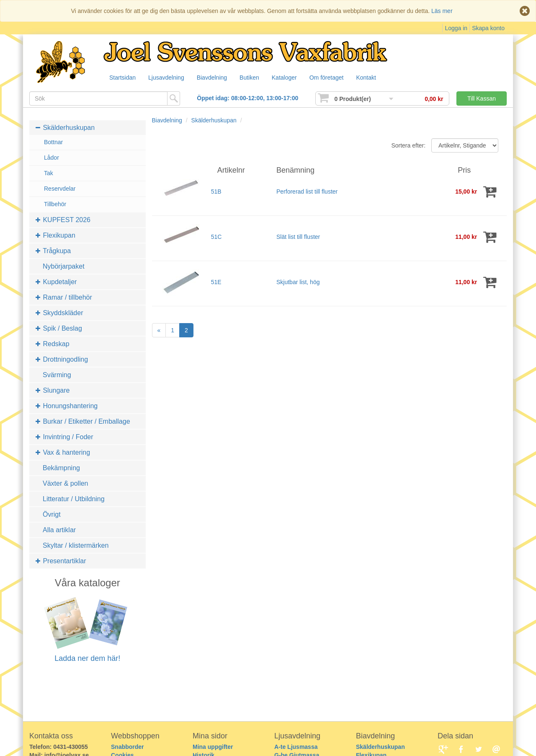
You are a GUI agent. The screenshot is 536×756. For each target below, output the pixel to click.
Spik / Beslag (59, 328)
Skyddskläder (59, 313)
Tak (49, 173)
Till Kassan (482, 98)
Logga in (456, 28)
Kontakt (376, 78)
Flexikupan (55, 235)
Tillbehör (55, 204)
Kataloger (291, 78)
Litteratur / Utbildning (74, 499)
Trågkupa (53, 251)
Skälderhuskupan (65, 128)
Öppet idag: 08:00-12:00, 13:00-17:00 (247, 98)
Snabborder (128, 747)
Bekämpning (61, 468)
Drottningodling (62, 359)
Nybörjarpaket (64, 266)
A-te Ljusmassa (296, 747)
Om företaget (335, 78)
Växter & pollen (66, 483)
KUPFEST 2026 (63, 220)
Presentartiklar (61, 561)
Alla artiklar (59, 530)
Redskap (53, 344)
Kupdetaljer (56, 282)
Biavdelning (216, 78)
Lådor (52, 158)
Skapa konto (488, 28)
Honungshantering (67, 406)
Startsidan (123, 78)
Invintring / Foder (64, 437)
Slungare (53, 390)
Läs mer (442, 11)
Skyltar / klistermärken (76, 545)
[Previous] (159, 330)
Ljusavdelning (168, 78)
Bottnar (53, 142)
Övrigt (52, 514)
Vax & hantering (63, 452)
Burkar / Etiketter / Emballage (83, 421)
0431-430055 (71, 747)
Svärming (57, 375)
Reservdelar (60, 189)
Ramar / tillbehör (64, 297)
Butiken (255, 78)
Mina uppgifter (213, 747)
